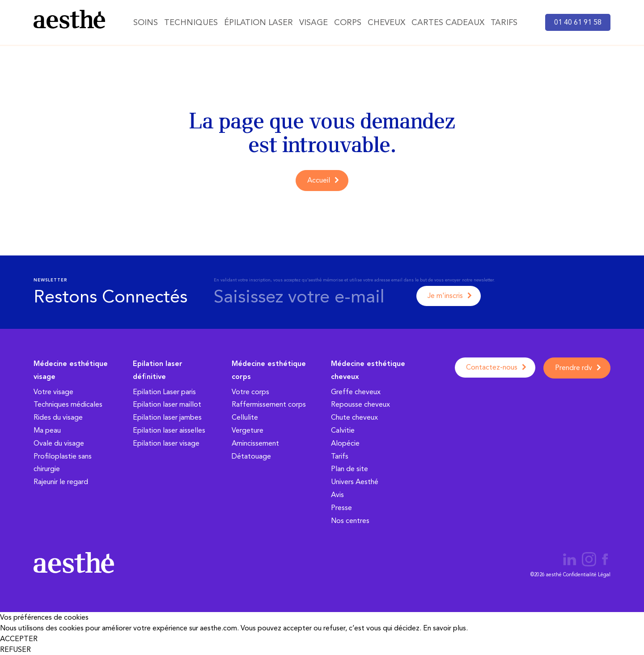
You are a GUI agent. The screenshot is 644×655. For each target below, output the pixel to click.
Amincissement (255, 443)
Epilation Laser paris (164, 392)
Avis (337, 495)
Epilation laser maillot (167, 404)
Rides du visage (58, 417)
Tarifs (504, 22)
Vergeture (248, 430)
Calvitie (343, 430)
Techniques (191, 22)
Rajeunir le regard (61, 482)
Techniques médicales (68, 404)
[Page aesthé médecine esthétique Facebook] (605, 561)
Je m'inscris (445, 296)
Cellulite (245, 417)
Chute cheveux (354, 417)
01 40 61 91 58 (578, 22)
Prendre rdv (574, 368)
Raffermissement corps (269, 404)
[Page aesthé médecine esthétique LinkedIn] (570, 561)
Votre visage (53, 392)
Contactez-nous (492, 367)
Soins (146, 22)
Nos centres (350, 521)
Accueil (319, 180)
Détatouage (251, 456)
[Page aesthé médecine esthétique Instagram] (590, 561)
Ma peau (47, 430)
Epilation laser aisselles (169, 430)
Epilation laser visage (166, 443)
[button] (322, 639)
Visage (314, 22)
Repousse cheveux (360, 404)
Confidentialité (580, 575)
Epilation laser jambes (167, 417)
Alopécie (345, 443)
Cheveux (386, 22)
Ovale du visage (59, 443)
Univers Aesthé (355, 482)
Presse (341, 508)
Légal (604, 575)
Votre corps (250, 392)
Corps (348, 22)
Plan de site (350, 469)
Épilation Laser (258, 22)
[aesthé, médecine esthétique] (69, 21)
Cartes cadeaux (448, 22)
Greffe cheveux (356, 392)
